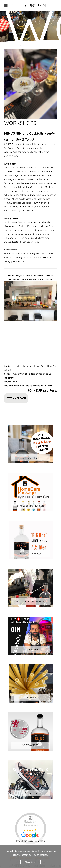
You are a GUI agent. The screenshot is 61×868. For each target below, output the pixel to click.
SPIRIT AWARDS (30, 745)
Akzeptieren (30, 862)
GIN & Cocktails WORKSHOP (30, 601)
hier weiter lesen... (30, 649)
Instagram (31, 697)
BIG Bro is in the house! (31, 554)
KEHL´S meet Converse (31, 793)
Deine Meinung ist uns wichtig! (31, 841)
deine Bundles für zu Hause (30, 506)
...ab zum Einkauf (30, 458)
